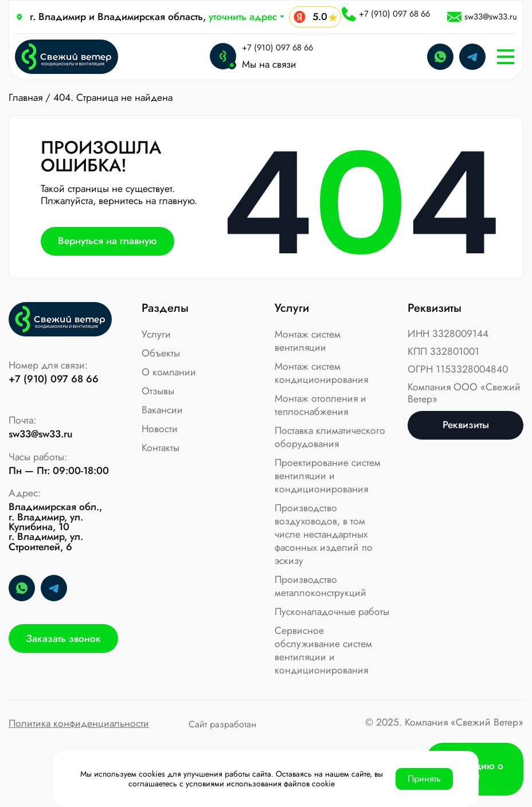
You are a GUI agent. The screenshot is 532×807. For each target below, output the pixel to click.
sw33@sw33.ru (482, 17)
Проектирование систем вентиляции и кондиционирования (328, 476)
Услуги (156, 334)
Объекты (161, 353)
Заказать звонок (63, 638)
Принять (424, 779)
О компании (169, 372)
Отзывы (158, 391)
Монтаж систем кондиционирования (321, 373)
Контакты (161, 448)
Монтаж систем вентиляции (308, 341)
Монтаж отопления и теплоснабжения (320, 405)
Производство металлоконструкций (320, 586)
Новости (160, 429)
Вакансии (162, 410)
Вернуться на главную (107, 241)
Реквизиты (466, 425)
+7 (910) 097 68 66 (386, 14)
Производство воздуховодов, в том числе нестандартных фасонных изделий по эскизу (324, 534)
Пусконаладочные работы (332, 612)
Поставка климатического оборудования (330, 437)
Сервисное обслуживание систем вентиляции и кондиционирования (323, 650)
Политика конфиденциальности (79, 724)
